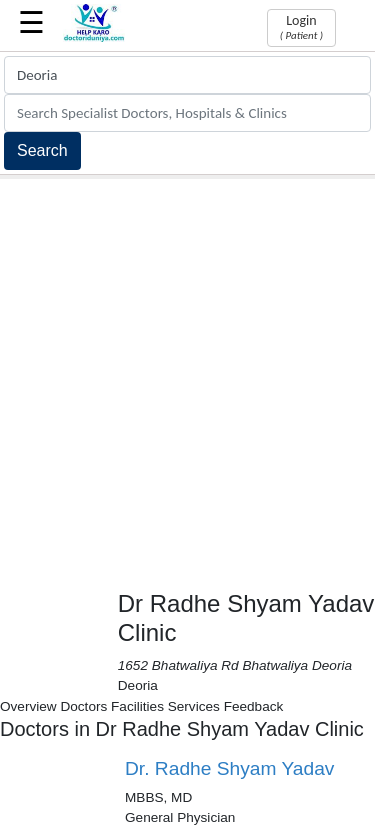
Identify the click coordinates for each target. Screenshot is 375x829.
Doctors (83, 706)
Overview (28, 706)
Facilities (137, 706)
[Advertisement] (187, 376)
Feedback (254, 706)
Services (194, 706)
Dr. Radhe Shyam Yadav (229, 768)
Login (301, 27)
